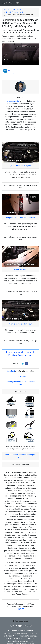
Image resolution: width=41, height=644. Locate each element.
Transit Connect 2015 (14, 12)
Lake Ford (11, 371)
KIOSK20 (20, 609)
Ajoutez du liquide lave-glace (20, 166)
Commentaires (20, 376)
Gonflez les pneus (20, 269)
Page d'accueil (9, 10)
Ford (19, 10)
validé (8, 71)
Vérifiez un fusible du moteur (20, 324)
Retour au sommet (20, 621)
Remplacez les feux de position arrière (20, 218)
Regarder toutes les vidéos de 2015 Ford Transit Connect (20, 354)
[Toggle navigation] (36, 3)
